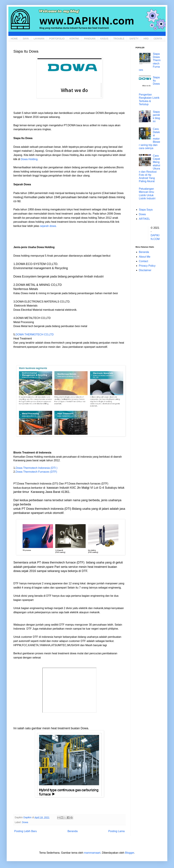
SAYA (26, 39)
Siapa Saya (146, 210)
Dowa (25, 822)
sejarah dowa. (48, 226)
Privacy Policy (147, 266)
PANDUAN (90, 39)
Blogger (129, 853)
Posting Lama (116, 831)
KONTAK (74, 39)
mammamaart (92, 853)
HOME (14, 39)
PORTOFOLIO (57, 39)
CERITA (158, 39)
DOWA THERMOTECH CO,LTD (35, 334)
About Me (145, 257)
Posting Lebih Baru (26, 831)
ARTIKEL (144, 219)
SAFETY (134, 39)
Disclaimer (145, 270)
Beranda (73, 831)
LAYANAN (39, 39)
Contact (143, 261)
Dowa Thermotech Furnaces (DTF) (36, 472)
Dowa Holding (29, 159)
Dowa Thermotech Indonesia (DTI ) (36, 468)
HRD (146, 39)
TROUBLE (119, 39)
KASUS (104, 39)
